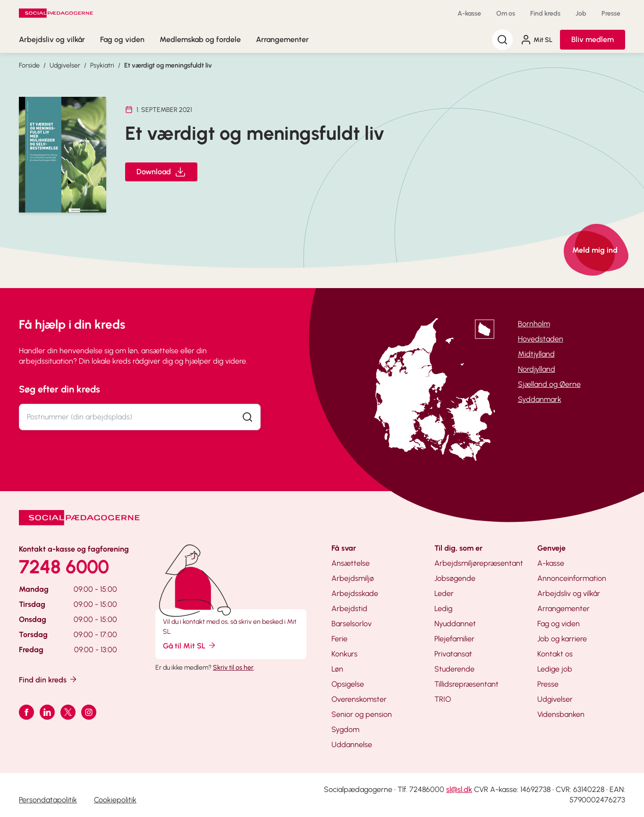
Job (581, 13)
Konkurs (344, 654)
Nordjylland (537, 369)
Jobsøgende (455, 578)
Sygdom (345, 729)
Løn (337, 669)
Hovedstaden (541, 339)
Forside (29, 65)
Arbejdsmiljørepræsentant (479, 563)
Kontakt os (555, 654)
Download (161, 172)
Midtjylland (536, 354)
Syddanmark (540, 399)
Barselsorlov (352, 624)
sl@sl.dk (459, 789)
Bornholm (534, 324)
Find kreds (545, 13)
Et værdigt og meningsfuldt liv (168, 65)
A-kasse (469, 13)
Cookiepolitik (115, 800)
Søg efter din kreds (59, 389)
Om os (506, 13)
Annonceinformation (572, 578)
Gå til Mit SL (190, 645)
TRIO (443, 699)
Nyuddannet (455, 624)
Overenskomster (359, 699)
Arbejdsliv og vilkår (52, 39)
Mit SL (536, 40)
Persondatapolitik (48, 800)
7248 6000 (64, 567)
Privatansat (453, 654)
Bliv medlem (593, 39)
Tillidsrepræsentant (466, 684)
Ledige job (555, 669)
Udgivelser (65, 65)
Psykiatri (102, 65)
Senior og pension (362, 714)
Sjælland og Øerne (549, 384)
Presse (611, 13)
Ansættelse (351, 563)
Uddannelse (352, 745)
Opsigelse (348, 684)
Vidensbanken (561, 714)
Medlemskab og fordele (200, 39)
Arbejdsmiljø (353, 578)
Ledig (443, 608)
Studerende (454, 669)
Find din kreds (48, 679)
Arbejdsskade (355, 593)
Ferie (339, 639)
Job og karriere (562, 639)
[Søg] (502, 40)
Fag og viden (122, 39)
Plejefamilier (454, 639)
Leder (444, 593)
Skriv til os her (233, 668)
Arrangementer (282, 39)
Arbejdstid (349, 608)
